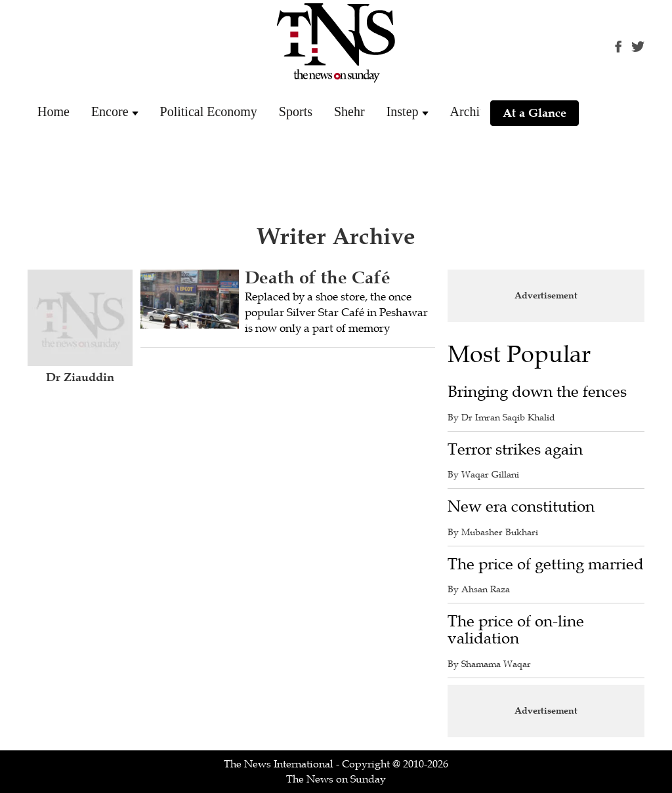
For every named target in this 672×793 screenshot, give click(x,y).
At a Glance (535, 113)
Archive (471, 112)
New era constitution (521, 507)
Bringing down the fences (537, 392)
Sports (296, 112)
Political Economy (209, 112)
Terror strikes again (515, 450)
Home (53, 112)
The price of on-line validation (516, 630)
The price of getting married (546, 564)
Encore (110, 112)
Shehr (349, 112)
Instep (403, 112)
